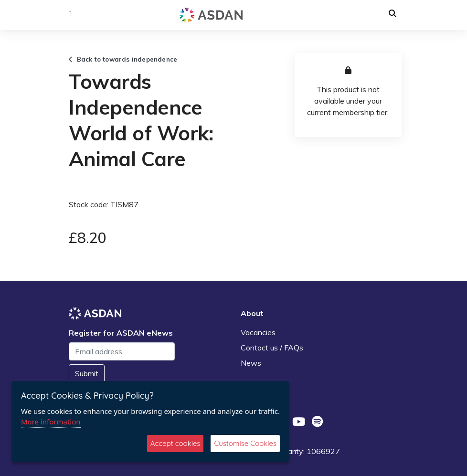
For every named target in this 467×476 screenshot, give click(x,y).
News (251, 363)
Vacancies (258, 332)
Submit (87, 373)
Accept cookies (175, 443)
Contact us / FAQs (272, 348)
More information (51, 422)
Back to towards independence (123, 59)
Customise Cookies (245, 443)
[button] (70, 14)
